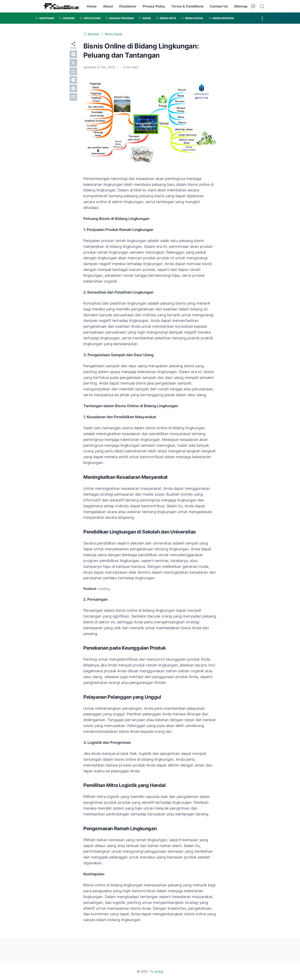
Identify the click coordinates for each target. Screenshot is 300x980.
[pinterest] (73, 88)
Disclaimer (128, 6)
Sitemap (241, 6)
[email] (73, 97)
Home (92, 6)
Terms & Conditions (187, 6)
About (108, 6)
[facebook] (73, 54)
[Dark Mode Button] (253, 6)
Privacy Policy (154, 6)
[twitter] (73, 63)
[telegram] (73, 80)
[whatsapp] (73, 71)
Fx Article (157, 971)
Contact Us (219, 6)
